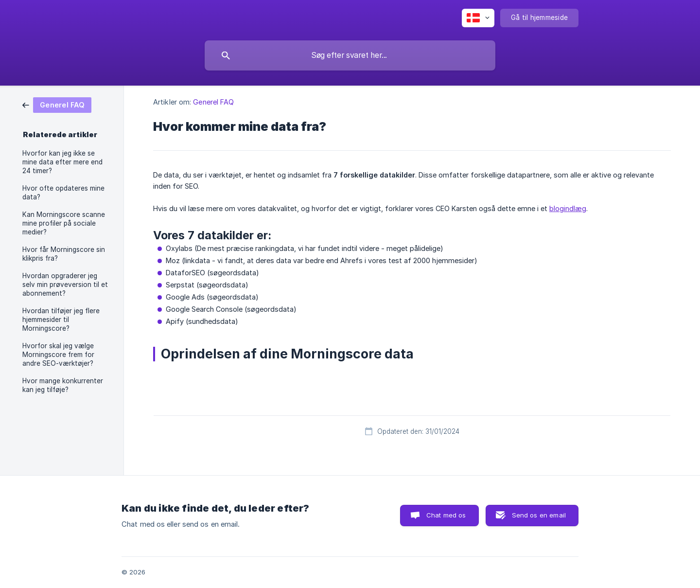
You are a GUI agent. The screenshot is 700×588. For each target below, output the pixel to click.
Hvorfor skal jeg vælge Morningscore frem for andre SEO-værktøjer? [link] (58, 355)
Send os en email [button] (539, 515)
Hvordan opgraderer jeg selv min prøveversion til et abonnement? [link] (65, 285)
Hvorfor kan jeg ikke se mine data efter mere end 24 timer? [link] (62, 162)
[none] (478, 18)
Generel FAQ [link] (213, 102)
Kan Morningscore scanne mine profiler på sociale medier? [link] (64, 223)
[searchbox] (350, 55)
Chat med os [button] (446, 515)
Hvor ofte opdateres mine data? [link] (63, 193)
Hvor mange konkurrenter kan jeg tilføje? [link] (63, 385)
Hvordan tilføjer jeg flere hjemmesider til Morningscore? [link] (61, 320)
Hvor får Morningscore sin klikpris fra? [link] (64, 254)
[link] (57, 104)
